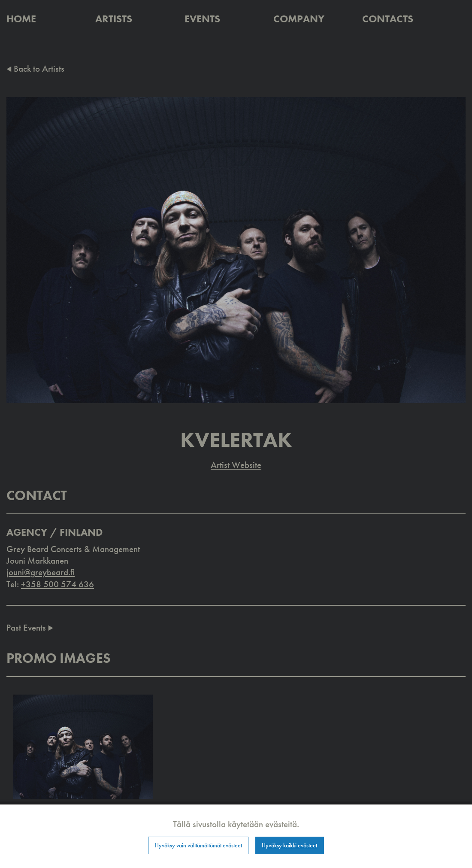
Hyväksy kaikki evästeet (289, 845)
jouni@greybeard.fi (41, 572)
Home (21, 19)
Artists (114, 19)
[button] (83, 746)
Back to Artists (35, 68)
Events (202, 19)
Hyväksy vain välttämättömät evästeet (198, 845)
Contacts (388, 19)
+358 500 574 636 (57, 584)
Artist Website (236, 465)
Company (299, 19)
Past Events (30, 627)
